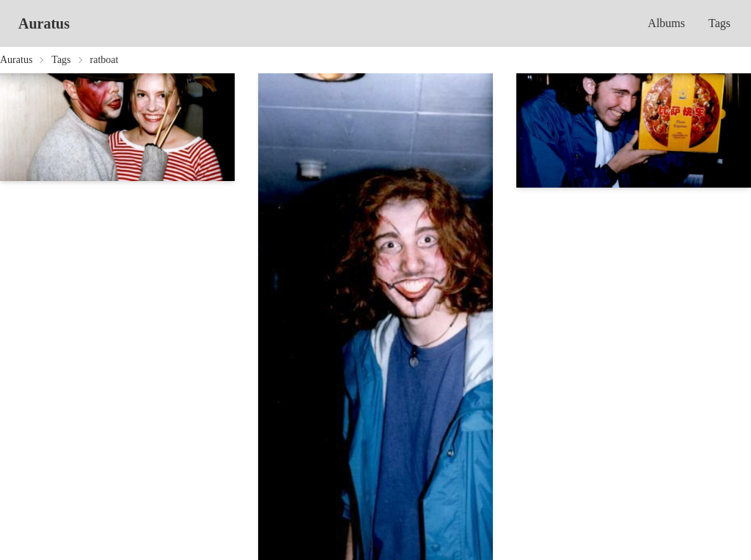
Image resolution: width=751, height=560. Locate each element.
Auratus (44, 23)
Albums (666, 23)
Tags (719, 23)
